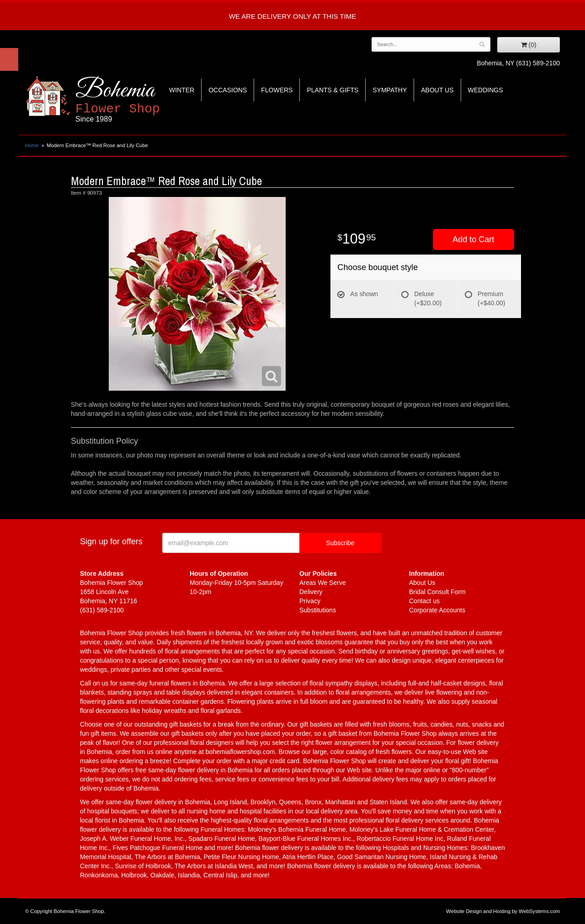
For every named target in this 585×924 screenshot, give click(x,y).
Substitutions (318, 610)
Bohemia (140, 100)
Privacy (310, 601)
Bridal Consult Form (437, 592)
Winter (182, 90)
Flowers (277, 90)
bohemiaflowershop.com (240, 752)
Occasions (228, 90)
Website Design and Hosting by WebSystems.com (503, 911)
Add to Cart (473, 239)
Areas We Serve (323, 583)
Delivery (311, 592)
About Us (437, 90)
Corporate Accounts (437, 610)
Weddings (486, 90)
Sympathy (390, 90)
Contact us (424, 601)
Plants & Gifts (332, 90)
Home (32, 145)
